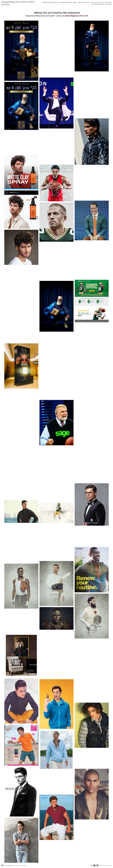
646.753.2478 (84, 16)
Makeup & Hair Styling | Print (51, 2)
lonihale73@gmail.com (72, 16)
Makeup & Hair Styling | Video (68, 2)
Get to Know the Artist (98, 4)
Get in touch (108, 4)
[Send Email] (2, 866)
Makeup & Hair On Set (84, 2)
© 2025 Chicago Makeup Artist (105, 865)
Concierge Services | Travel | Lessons (101, 2)
